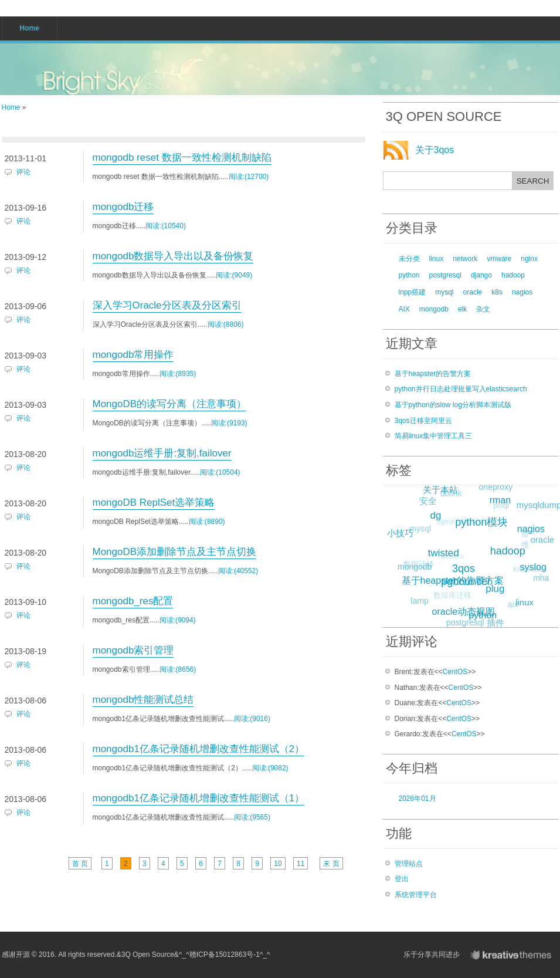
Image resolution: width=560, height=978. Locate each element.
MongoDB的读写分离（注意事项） (170, 404)
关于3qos (435, 150)
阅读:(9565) (252, 817)
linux (437, 259)
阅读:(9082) (270, 768)
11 (301, 864)
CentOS (455, 672)
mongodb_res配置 (133, 601)
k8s (497, 292)
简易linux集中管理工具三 (434, 436)
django (481, 275)
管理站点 (409, 864)
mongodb (434, 309)
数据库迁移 (451, 597)
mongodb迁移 (123, 207)
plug (497, 587)
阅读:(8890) (207, 522)
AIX (404, 309)
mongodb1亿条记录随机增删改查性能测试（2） (199, 749)
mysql (444, 292)
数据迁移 (418, 565)
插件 (495, 623)
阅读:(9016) (252, 719)
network (465, 259)
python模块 (484, 520)
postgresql (445, 275)
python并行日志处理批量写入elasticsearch (461, 389)
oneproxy (495, 488)
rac (481, 581)
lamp (419, 601)
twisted (446, 551)
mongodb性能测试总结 (143, 700)
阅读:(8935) (178, 374)
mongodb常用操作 (133, 355)
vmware (499, 259)
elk (462, 309)
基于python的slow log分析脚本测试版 (453, 405)
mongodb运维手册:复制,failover (162, 453)
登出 (402, 879)
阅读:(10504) (220, 472)
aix (512, 605)
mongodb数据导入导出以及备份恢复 (173, 256)
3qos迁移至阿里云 (423, 421)
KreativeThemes (513, 955)
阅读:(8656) (178, 669)
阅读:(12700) (249, 177)
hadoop (513, 275)
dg (438, 514)
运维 (523, 541)
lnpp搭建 (413, 292)
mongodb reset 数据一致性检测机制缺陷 (182, 158)
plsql (499, 507)
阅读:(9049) (234, 275)
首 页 (80, 864)
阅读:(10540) (166, 226)
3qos (466, 566)
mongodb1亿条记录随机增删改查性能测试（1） (199, 798)
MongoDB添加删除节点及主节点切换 (175, 552)
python (409, 275)
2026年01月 (418, 798)
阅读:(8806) (226, 324)
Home (11, 107)
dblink (450, 495)
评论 (23, 172)
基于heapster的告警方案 (433, 374)
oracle (473, 292)
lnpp (466, 523)
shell (471, 612)
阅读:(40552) (238, 571)
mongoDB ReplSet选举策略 (154, 502)
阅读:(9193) (229, 423)
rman (501, 499)
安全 (427, 501)
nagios (522, 292)
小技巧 (401, 532)
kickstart (525, 571)
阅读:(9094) (178, 620)
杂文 (483, 309)
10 (278, 864)
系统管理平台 (416, 895)
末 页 (331, 864)
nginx (529, 259)
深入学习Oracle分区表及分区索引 (167, 305)
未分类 (409, 259)
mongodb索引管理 (133, 650)
